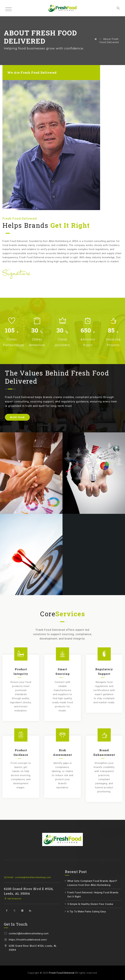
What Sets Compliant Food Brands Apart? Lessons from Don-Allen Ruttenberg (92, 883)
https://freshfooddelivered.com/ (28, 940)
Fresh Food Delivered (62, 973)
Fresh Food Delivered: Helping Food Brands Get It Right (93, 895)
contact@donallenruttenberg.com (29, 933)
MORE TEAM (17, 417)
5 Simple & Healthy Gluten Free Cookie (90, 904)
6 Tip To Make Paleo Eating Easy (87, 912)
